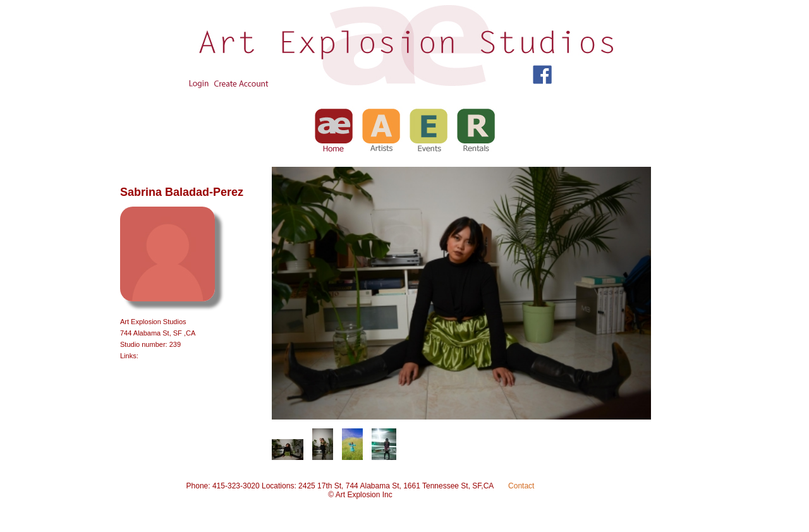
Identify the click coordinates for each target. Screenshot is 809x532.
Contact (521, 486)
